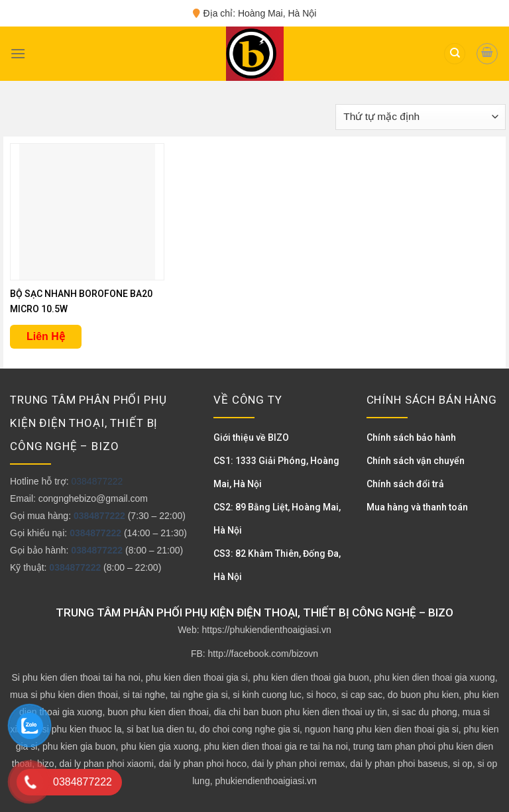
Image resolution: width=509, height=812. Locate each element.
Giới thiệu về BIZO (251, 437)
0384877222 (97, 481)
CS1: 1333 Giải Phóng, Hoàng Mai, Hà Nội (276, 472)
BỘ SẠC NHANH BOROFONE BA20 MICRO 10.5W (81, 301)
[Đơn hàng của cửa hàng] (421, 117)
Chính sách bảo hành (411, 437)
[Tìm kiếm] (455, 54)
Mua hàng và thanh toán (417, 507)
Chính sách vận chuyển (416, 461)
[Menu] (18, 53)
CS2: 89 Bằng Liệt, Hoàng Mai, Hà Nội (277, 519)
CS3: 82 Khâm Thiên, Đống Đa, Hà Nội (277, 565)
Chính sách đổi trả (405, 484)
